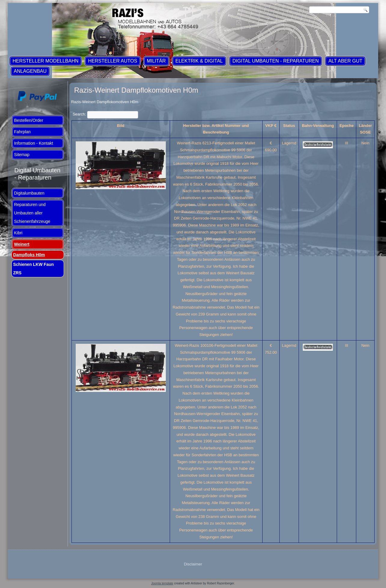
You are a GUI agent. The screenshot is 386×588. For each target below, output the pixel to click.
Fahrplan (22, 132)
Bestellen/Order (29, 120)
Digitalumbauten (29, 193)
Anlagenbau (30, 71)
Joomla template (162, 583)
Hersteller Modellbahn (46, 61)
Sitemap (22, 155)
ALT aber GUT (345, 61)
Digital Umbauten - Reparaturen (276, 61)
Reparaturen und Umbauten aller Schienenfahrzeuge (32, 213)
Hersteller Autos (112, 61)
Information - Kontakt (34, 143)
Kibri (18, 233)
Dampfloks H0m (29, 255)
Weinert (22, 244)
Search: (105, 114)
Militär (156, 61)
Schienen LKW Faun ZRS (33, 269)
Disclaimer (193, 564)
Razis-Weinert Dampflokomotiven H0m (136, 90)
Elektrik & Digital (199, 61)
